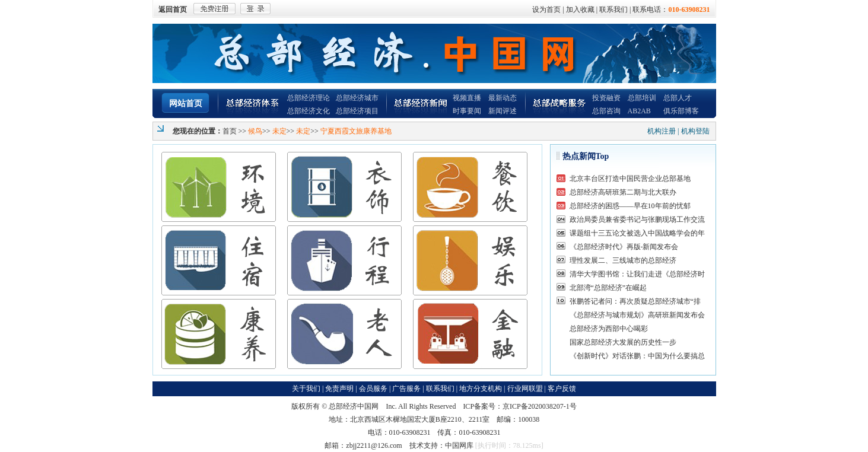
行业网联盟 (525, 389)
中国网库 (459, 445)
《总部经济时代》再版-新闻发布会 (624, 247)
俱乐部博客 (681, 111)
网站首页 (186, 104)
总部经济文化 (309, 111)
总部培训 (642, 98)
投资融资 (606, 98)
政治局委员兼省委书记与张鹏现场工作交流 (637, 219)
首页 (230, 131)
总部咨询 (606, 111)
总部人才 (678, 98)
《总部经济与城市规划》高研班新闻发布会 (637, 315)
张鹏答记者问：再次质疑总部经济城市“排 (635, 301)
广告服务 (406, 389)
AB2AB (639, 111)
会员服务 (373, 389)
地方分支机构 (481, 389)
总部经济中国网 (354, 406)
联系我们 (613, 9)
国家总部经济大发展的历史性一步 (623, 342)
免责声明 (339, 389)
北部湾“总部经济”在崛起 (608, 288)
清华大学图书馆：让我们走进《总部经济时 (637, 274)
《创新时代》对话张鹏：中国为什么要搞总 (637, 356)
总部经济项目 (357, 111)
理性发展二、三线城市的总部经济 (623, 260)
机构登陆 (695, 131)
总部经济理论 (309, 98)
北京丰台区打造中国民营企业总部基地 (630, 179)
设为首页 (546, 9)
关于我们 (306, 389)
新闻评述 (503, 111)
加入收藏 (580, 9)
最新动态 (503, 98)
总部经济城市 (357, 98)
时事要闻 (467, 111)
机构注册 (662, 131)
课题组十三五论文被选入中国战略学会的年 (637, 233)
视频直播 (467, 98)
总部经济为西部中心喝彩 (609, 329)
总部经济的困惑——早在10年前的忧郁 (630, 206)
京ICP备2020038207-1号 (540, 406)
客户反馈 (562, 389)
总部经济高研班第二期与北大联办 (623, 192)
